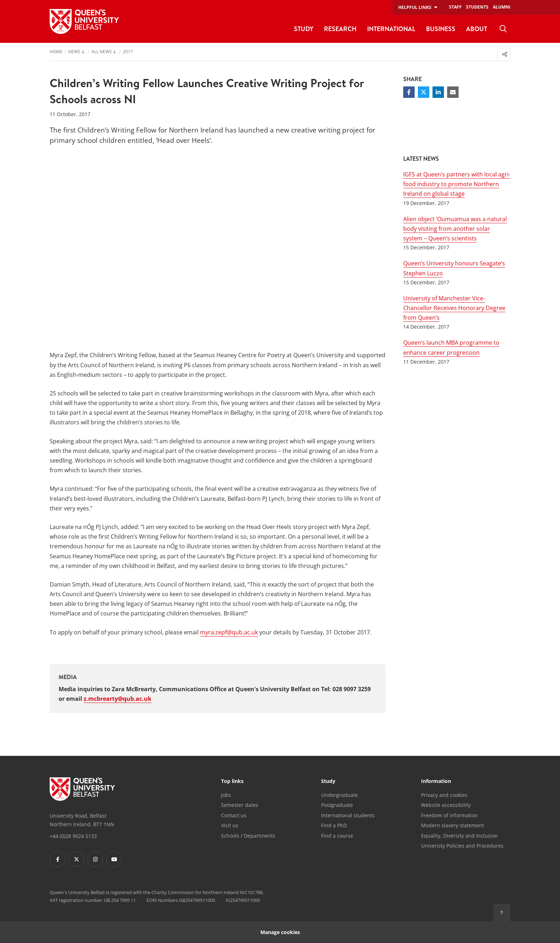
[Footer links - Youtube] (114, 859)
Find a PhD (334, 825)
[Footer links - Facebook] (57, 859)
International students (348, 815)
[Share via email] (453, 92)
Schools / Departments (248, 836)
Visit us (230, 825)
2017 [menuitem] (128, 52)
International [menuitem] (391, 29)
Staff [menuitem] (455, 7)
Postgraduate (337, 805)
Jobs (226, 795)
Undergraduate (339, 795)
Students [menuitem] (477, 7)
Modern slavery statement (452, 825)
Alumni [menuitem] (502, 7)
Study (328, 782)
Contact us (234, 815)
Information (436, 782)
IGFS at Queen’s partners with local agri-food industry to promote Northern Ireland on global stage (457, 184)
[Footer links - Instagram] (95, 859)
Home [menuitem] (56, 52)
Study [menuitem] (304, 29)
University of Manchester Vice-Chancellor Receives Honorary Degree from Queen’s (454, 308)
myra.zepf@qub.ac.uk (229, 632)
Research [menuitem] (340, 29)
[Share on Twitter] (424, 92)
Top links (232, 782)
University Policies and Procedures (462, 846)
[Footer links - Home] (82, 789)
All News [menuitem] (102, 52)
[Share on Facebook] (409, 92)
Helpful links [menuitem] (415, 7)
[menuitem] (503, 29)
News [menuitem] (74, 52)
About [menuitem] (477, 29)
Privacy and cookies (444, 795)
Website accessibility (446, 805)
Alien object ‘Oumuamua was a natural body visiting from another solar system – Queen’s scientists (455, 229)
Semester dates (240, 805)
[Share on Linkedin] (438, 92)
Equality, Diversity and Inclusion (459, 836)
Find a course (337, 836)
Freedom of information (449, 815)
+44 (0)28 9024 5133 (73, 836)
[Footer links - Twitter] (76, 859)
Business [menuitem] (441, 29)
